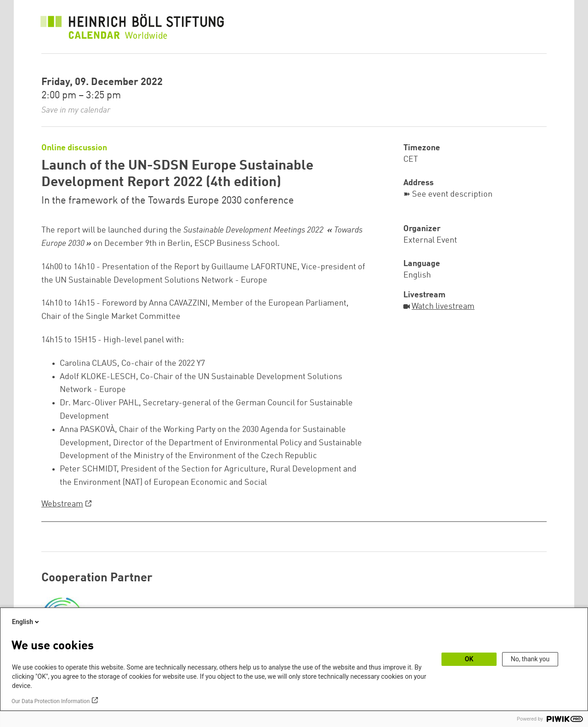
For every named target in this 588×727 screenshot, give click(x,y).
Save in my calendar (76, 110)
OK (469, 659)
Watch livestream (443, 307)
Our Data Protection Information (51, 701)
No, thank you (530, 659)
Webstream (62, 504)
